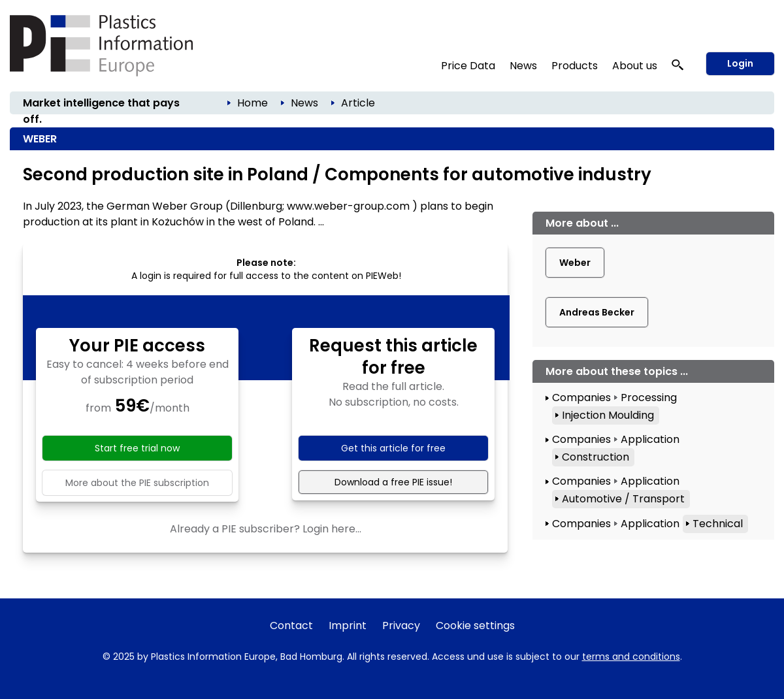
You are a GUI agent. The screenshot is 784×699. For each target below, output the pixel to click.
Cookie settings (475, 626)
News (523, 66)
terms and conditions (631, 657)
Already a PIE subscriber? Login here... (266, 529)
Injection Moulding (608, 415)
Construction (596, 457)
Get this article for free (393, 448)
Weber (575, 263)
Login (740, 63)
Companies (581, 398)
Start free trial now (137, 448)
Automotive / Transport (623, 499)
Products (575, 66)
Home (253, 103)
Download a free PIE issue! (393, 482)
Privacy (401, 626)
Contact (291, 626)
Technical (718, 524)
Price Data (468, 66)
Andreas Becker (597, 312)
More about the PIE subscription (137, 483)
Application (650, 439)
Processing (649, 398)
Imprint (348, 626)
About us (635, 66)
